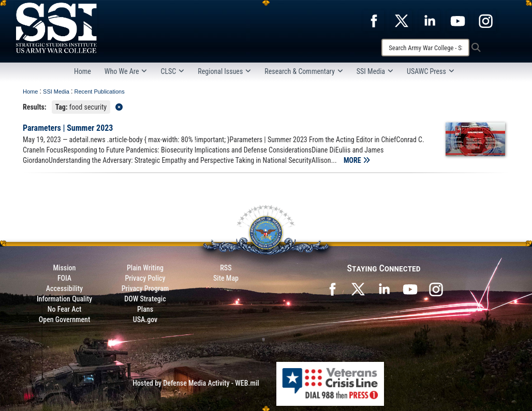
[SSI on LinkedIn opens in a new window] (384, 288)
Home (83, 71)
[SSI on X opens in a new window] (358, 288)
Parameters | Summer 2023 (68, 128)
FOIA (64, 278)
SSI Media (375, 71)
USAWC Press (431, 71)
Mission (65, 268)
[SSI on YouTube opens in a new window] (410, 288)
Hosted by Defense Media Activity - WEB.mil (196, 383)
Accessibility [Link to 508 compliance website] (64, 288)
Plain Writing (145, 268)
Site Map (226, 278)
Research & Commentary (304, 71)
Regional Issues (224, 71)
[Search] (425, 48)
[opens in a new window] (374, 20)
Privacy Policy (145, 278)
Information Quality (64, 299)
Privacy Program (145, 288)
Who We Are (126, 71)
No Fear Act (64, 309)
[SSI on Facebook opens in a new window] (332, 288)
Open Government (64, 319)
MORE (357, 160)
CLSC (172, 71)
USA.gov (145, 319)
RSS (226, 268)
